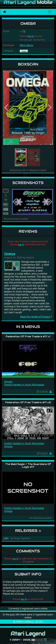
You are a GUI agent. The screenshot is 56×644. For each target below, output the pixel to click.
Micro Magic (27, 45)
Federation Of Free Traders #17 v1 (28, 336)
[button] (7, 108)
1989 (6, 538)
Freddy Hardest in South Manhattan (24, 385)
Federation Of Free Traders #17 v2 (28, 402)
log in (31, 36)
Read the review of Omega (36, 317)
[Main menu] (50, 12)
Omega (10, 254)
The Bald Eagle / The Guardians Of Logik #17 (28, 466)
